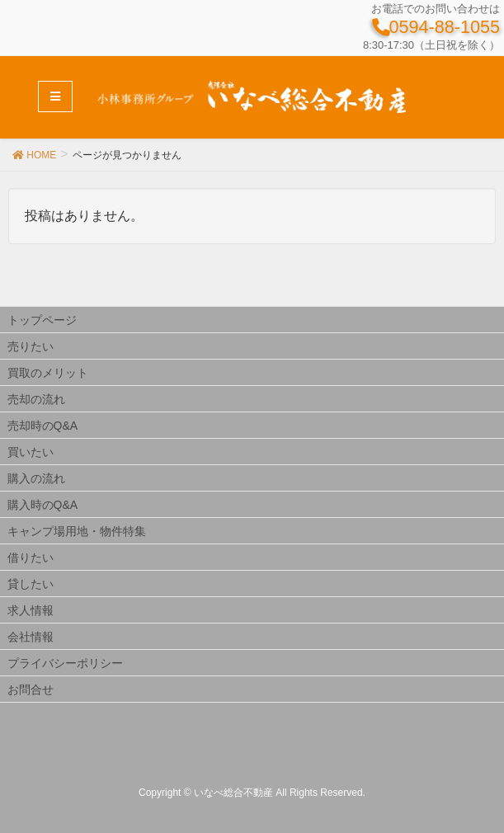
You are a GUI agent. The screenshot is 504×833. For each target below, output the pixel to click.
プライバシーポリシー (65, 663)
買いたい (31, 452)
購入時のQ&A (43, 505)
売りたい (31, 346)
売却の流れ (36, 399)
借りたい (31, 558)
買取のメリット (48, 373)
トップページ (42, 320)
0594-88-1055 (436, 27)
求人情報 (31, 610)
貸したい (31, 584)
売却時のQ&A (43, 426)
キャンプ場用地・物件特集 (77, 531)
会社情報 (31, 637)
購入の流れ (36, 478)
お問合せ (31, 689)
